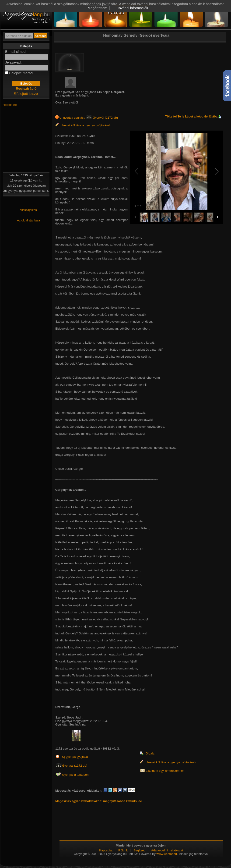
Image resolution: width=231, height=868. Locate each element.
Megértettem (98, 8)
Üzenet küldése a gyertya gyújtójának (83, 125)
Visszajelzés (28, 210)
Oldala (150, 753)
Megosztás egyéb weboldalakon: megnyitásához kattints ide (99, 801)
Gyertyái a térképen (75, 775)
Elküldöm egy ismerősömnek (165, 771)
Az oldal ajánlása (28, 220)
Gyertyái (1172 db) (102, 118)
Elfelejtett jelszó (26, 94)
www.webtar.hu (166, 854)
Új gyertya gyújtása (71, 118)
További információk (133, 8)
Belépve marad (21, 73)
